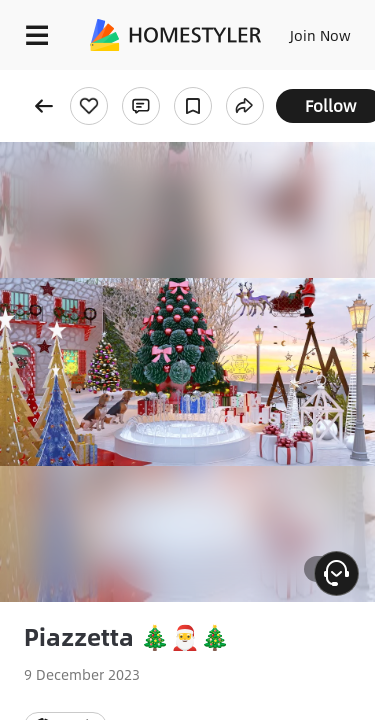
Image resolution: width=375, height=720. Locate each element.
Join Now (320, 35)
